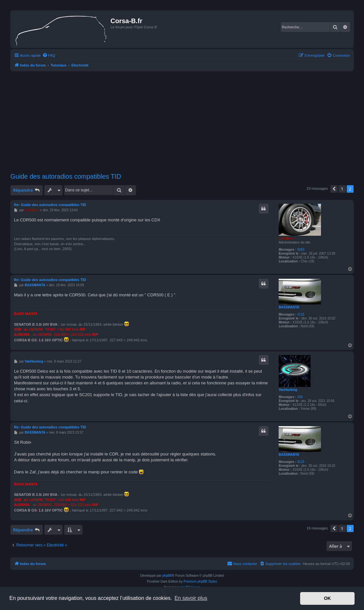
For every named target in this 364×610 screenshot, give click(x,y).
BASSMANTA (289, 307)
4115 (301, 314)
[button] (334, 189)
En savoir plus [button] (191, 598)
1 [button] (342, 189)
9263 (301, 250)
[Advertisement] (182, 122)
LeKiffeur (286, 238)
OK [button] (328, 598)
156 (300, 397)
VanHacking (288, 390)
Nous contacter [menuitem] (242, 563)
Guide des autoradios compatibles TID (66, 176)
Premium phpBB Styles (200, 581)
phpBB (167, 576)
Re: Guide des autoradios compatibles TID (50, 205)
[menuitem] (49, 55)
